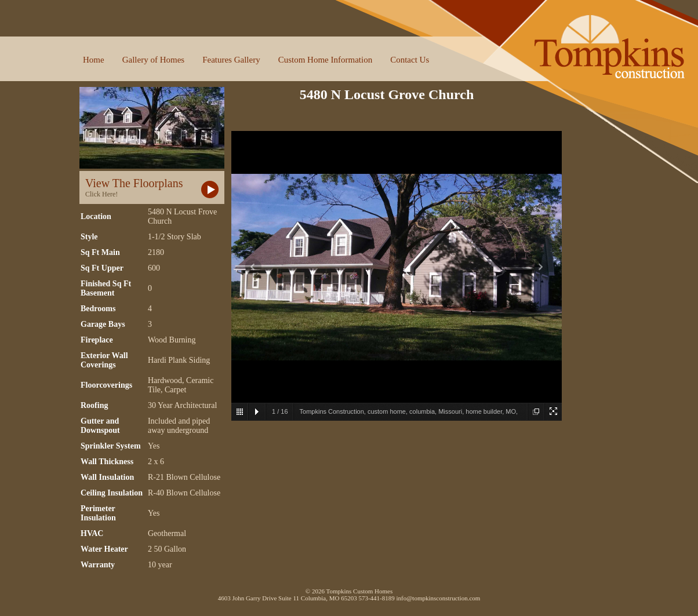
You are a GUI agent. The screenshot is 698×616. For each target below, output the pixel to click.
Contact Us (410, 60)
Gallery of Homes (153, 60)
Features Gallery (231, 60)
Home (94, 60)
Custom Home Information (325, 60)
